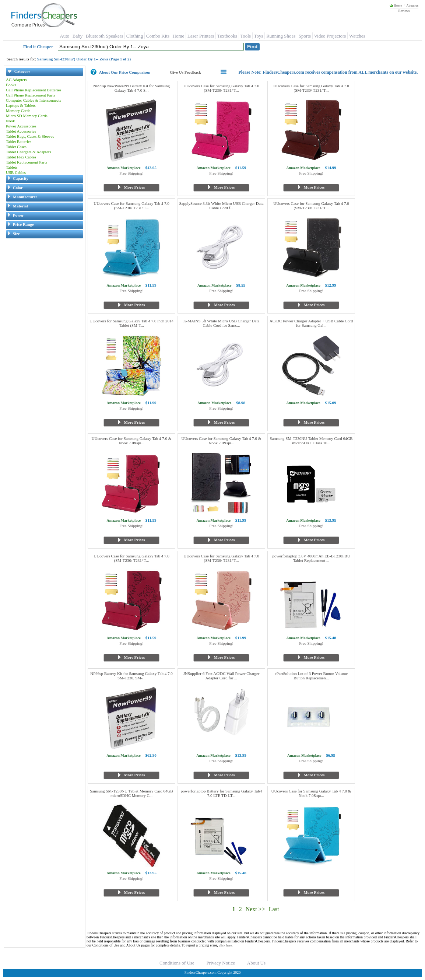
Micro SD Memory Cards (27, 116)
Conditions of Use (177, 963)
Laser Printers (201, 36)
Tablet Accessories (21, 131)
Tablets (12, 167)
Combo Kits (158, 36)
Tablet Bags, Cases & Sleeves (30, 136)
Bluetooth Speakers (104, 36)
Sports (305, 36)
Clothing (135, 36)
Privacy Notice (221, 963)
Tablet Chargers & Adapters (29, 152)
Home (396, 6)
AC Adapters (16, 80)
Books (11, 85)
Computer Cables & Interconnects (34, 100)
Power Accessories (21, 126)
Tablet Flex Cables (21, 157)
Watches (357, 36)
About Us (256, 963)
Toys (259, 36)
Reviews (404, 11)
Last (274, 909)
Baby (78, 36)
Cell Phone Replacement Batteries (34, 90)
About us (412, 6)
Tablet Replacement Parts (27, 162)
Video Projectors (330, 36)
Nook (10, 121)
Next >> (255, 909)
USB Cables (16, 172)
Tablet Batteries (19, 141)
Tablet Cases (16, 147)
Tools (245, 36)
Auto (64, 36)
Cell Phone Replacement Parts (31, 95)
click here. (226, 945)
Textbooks (227, 36)
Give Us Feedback (185, 72)
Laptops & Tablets (21, 105)
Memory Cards (18, 111)
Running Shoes (281, 36)
